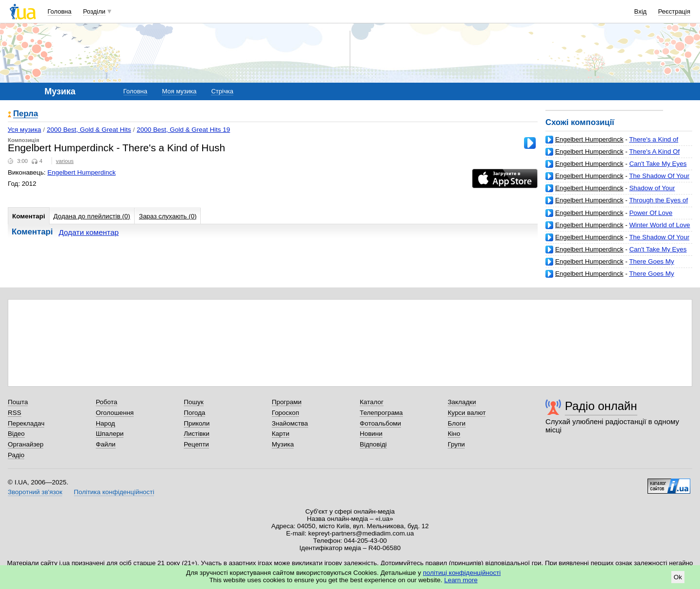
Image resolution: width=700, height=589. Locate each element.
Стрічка (222, 91)
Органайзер (26, 444)
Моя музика (179, 91)
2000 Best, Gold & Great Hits (89, 130)
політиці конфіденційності (462, 573)
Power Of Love (651, 213)
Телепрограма (381, 413)
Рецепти (196, 444)
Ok (678, 577)
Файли (106, 444)
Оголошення (115, 413)
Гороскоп (285, 413)
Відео (16, 434)
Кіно (454, 434)
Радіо (16, 455)
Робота (106, 402)
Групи (456, 444)
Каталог (372, 402)
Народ (105, 423)
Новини (371, 434)
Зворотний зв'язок (35, 492)
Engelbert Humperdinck (589, 139)
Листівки (197, 434)
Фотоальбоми (380, 423)
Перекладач (26, 423)
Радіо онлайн (601, 406)
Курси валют (467, 413)
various (65, 161)
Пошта (18, 402)
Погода (194, 413)
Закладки (462, 402)
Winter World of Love (659, 225)
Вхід (641, 11)
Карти (280, 434)
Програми (287, 402)
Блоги (457, 423)
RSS (15, 413)
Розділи (94, 11)
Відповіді (373, 444)
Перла (26, 114)
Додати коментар (89, 232)
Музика (283, 444)
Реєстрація (674, 11)
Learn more (461, 580)
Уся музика (25, 130)
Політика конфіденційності (114, 492)
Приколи (197, 423)
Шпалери (110, 434)
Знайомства (290, 423)
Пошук (194, 402)
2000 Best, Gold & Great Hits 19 (183, 130)
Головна (60, 11)
